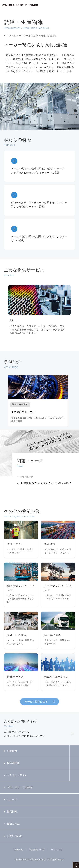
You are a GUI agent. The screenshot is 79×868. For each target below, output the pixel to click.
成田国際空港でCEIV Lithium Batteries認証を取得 (44, 483)
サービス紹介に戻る (36, 701)
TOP (76, 864)
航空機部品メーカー (23, 412)
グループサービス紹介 (26, 36)
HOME (8, 36)
